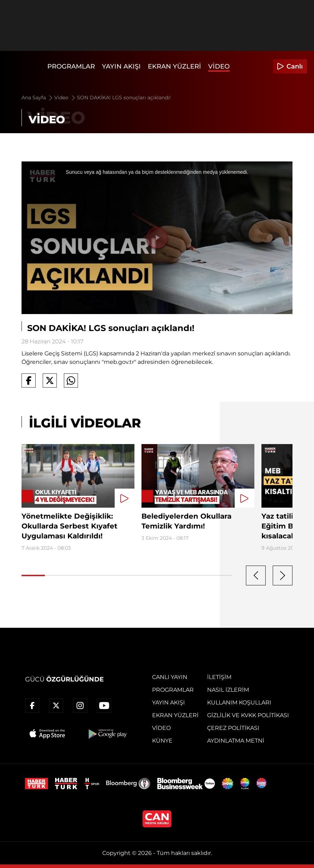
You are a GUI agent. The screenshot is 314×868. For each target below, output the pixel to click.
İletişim (219, 677)
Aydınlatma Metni (236, 741)
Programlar (71, 66)
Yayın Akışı (121, 66)
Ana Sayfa (38, 98)
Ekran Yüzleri (174, 66)
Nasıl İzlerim (228, 690)
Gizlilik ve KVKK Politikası (248, 715)
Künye (162, 741)
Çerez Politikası (233, 728)
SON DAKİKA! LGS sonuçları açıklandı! (124, 98)
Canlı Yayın (170, 677)
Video (219, 66)
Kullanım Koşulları (239, 702)
